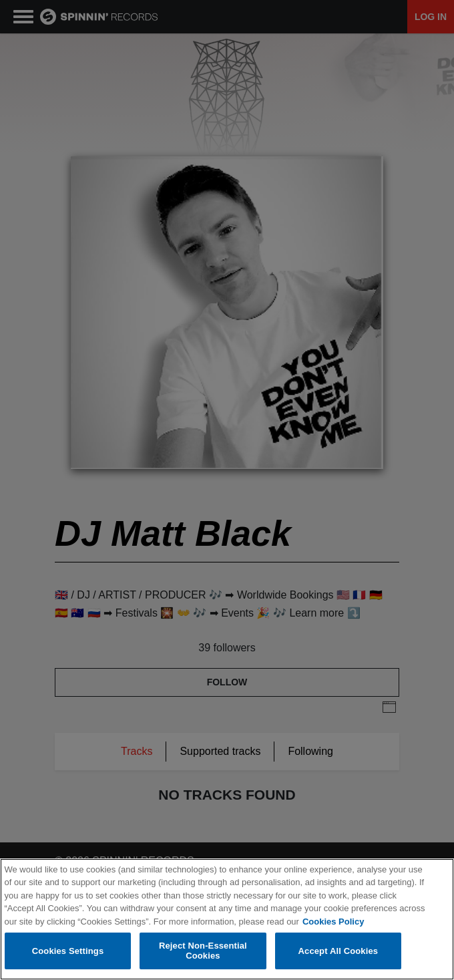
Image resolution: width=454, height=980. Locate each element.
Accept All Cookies (338, 951)
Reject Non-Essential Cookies (203, 951)
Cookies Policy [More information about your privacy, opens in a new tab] (333, 922)
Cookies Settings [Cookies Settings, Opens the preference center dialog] (68, 951)
